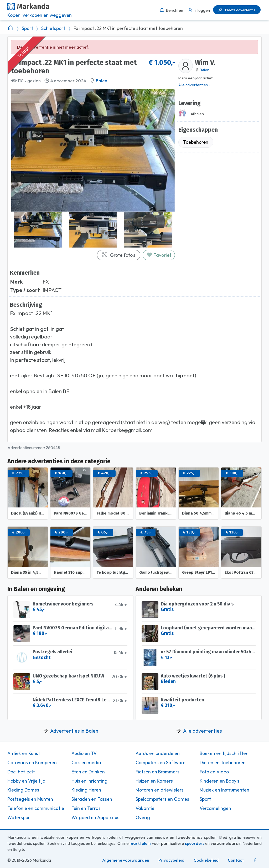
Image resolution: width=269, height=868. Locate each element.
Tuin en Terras (86, 808)
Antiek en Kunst (24, 753)
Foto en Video (214, 772)
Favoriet (159, 255)
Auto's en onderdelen (158, 753)
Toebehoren (196, 142)
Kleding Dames (23, 790)
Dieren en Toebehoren (223, 763)
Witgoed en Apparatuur (96, 818)
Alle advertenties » (194, 85)
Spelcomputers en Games (162, 799)
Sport (27, 28)
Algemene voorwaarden (126, 860)
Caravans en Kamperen (32, 763)
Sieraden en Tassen (92, 799)
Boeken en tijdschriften (224, 753)
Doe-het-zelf (21, 772)
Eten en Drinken (88, 772)
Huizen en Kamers (154, 781)
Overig (143, 818)
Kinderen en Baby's (219, 781)
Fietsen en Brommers (157, 772)
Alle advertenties (202, 731)
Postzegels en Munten (30, 799)
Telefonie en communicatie (36, 808)
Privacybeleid (171, 860)
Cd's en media (86, 763)
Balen (102, 81)
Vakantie (145, 808)
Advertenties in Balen (74, 731)
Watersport (20, 818)
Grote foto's (118, 255)
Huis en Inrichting (89, 781)
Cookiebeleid (206, 860)
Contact (236, 860)
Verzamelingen (215, 808)
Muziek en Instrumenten (224, 790)
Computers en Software (161, 763)
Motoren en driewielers (160, 790)
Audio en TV (84, 753)
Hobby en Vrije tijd (26, 781)
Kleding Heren (86, 790)
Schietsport (53, 28)
